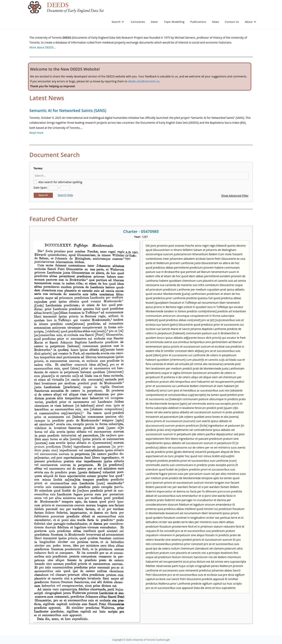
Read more (36, 133)
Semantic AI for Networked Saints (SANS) (68, 110)
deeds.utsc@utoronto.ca (144, 81)
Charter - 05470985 (141, 231)
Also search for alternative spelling (60, 182)
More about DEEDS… (43, 47)
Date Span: (40, 188)
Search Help (65, 195)
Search (43, 195)
